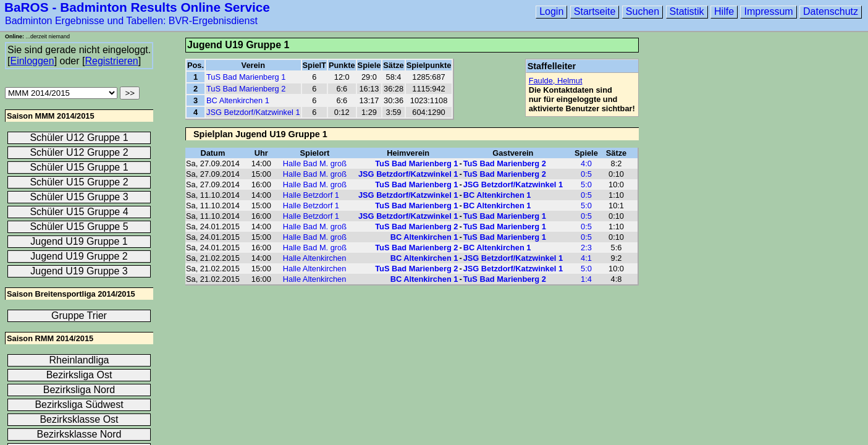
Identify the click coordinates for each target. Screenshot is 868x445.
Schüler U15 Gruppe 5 (79, 227)
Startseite (595, 11)
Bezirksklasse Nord (79, 434)
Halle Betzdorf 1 (311, 195)
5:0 (586, 184)
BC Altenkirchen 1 (238, 100)
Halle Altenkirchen (314, 258)
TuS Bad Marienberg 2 (246, 89)
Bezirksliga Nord (79, 390)
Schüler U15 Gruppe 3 (79, 197)
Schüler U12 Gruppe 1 (79, 138)
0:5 (586, 174)
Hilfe (724, 11)
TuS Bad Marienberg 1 (246, 77)
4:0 (586, 163)
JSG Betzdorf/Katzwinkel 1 (253, 112)
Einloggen (32, 61)
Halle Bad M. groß (315, 163)
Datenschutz (831, 11)
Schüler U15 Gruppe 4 (79, 212)
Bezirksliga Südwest (79, 405)
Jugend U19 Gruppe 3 (79, 271)
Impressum (768, 11)
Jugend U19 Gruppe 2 (79, 256)
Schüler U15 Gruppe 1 (79, 167)
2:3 (586, 248)
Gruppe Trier (79, 316)
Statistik (687, 11)
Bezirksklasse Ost (79, 419)
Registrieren (111, 61)
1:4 (586, 279)
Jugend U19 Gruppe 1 (79, 241)
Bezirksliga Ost (79, 375)
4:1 (586, 258)
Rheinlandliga (79, 360)
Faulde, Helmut (556, 81)
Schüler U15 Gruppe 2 (79, 182)
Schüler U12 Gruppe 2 (79, 152)
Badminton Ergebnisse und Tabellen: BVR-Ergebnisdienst (131, 21)
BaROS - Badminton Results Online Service (137, 7)
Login (551, 11)
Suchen (643, 11)
